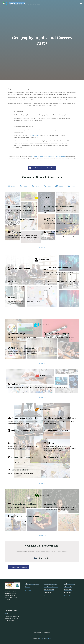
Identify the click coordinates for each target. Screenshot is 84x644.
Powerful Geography (17, 3)
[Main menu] (80, 4)
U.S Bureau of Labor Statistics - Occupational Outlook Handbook (48, 157)
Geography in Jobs (35, 135)
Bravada (41, 638)
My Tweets (28, 590)
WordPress (48, 638)
